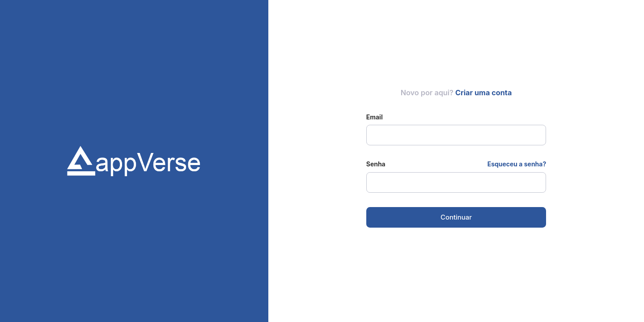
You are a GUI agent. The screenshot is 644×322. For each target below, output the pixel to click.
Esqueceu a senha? (517, 164)
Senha (376, 164)
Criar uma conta (483, 93)
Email (375, 117)
